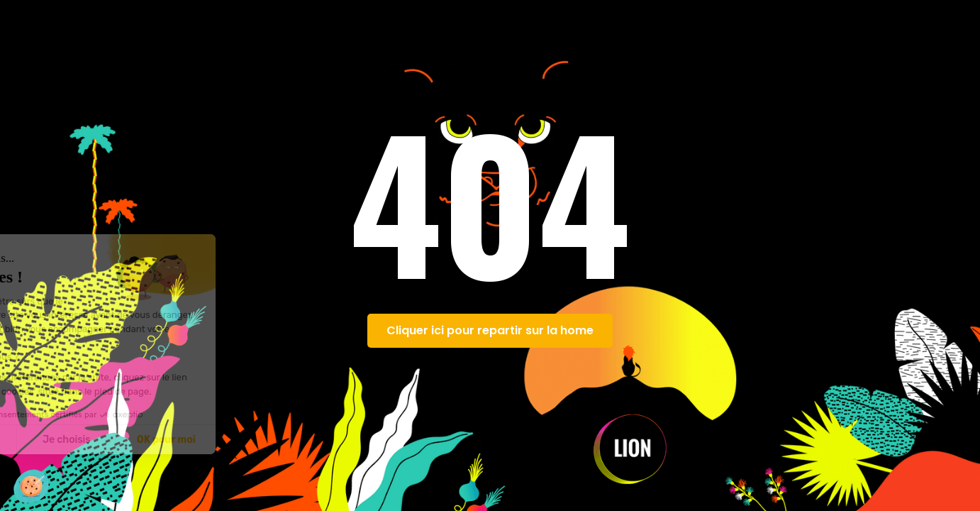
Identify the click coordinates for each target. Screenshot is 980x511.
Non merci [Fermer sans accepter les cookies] (63, 440)
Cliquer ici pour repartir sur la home (490, 330)
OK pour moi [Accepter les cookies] (263, 440)
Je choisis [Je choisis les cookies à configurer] (163, 440)
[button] (31, 486)
